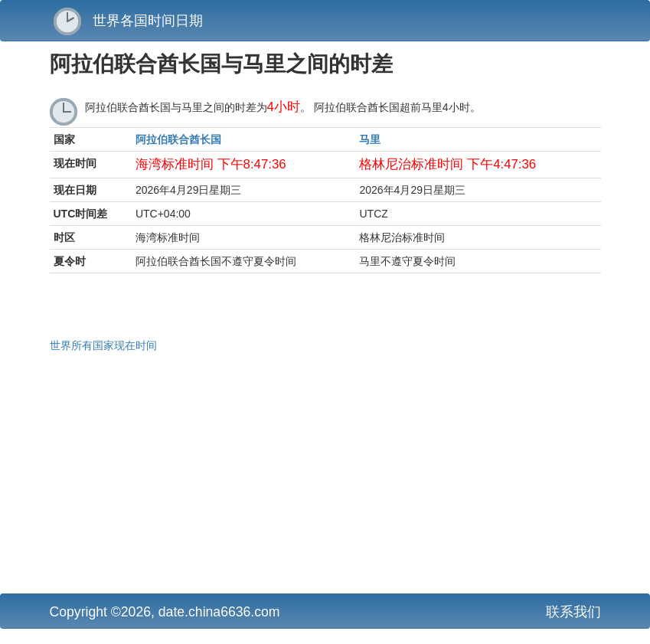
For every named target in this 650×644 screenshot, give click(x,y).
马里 (370, 139)
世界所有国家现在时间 (103, 345)
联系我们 (573, 612)
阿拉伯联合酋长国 (178, 139)
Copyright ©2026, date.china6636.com (165, 612)
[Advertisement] (325, 471)
